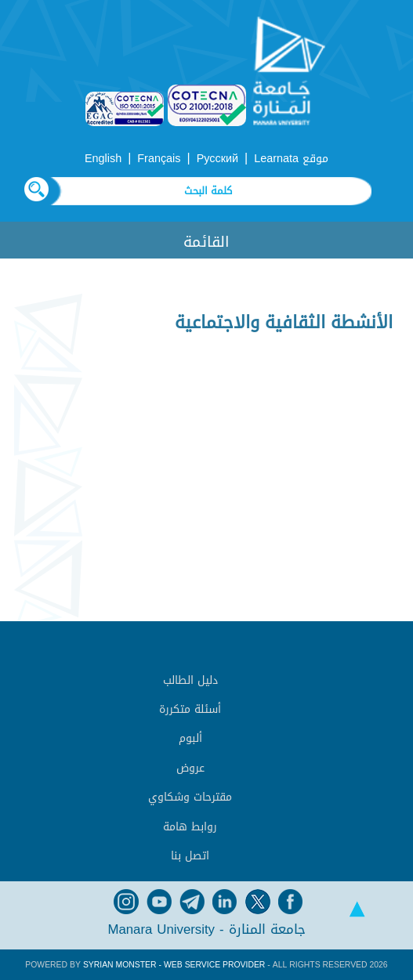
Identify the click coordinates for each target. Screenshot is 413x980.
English (103, 159)
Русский (217, 159)
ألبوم (190, 738)
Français (159, 159)
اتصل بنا (190, 856)
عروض (190, 768)
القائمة (206, 242)
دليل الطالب (190, 680)
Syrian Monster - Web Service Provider (174, 965)
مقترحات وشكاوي (190, 797)
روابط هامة (190, 827)
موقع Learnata (291, 159)
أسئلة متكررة (190, 709)
